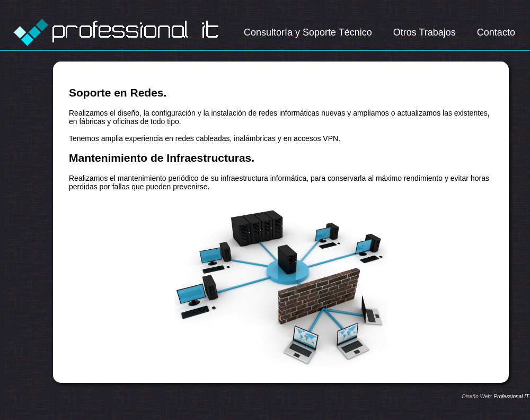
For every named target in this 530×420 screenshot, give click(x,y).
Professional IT (511, 396)
